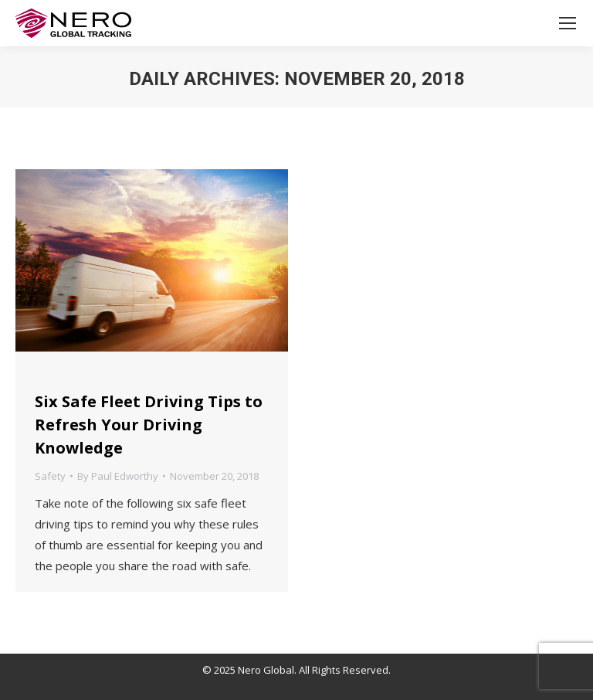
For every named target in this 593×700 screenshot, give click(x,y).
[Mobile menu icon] (568, 23)
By (118, 476)
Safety (50, 476)
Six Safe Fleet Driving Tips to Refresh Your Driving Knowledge (149, 425)
